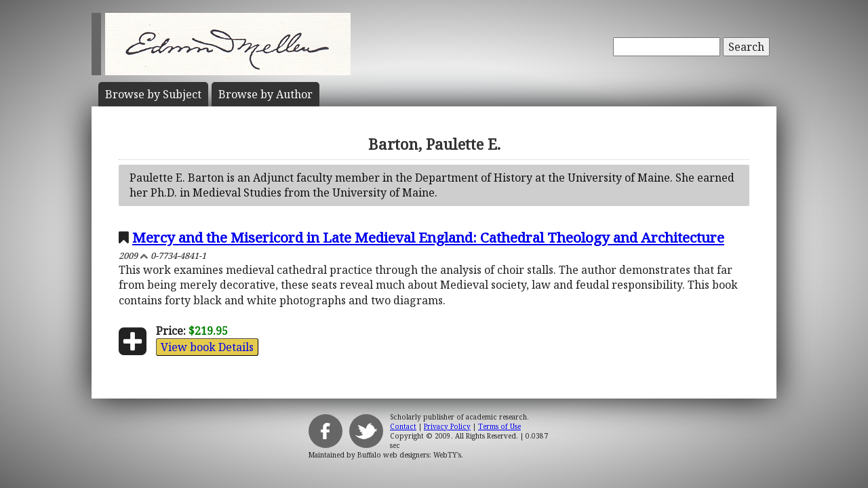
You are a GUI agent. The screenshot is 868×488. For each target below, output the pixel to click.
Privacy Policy (447, 426)
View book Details (207, 347)
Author (265, 94)
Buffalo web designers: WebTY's (409, 455)
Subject (153, 94)
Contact (403, 426)
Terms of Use (499, 426)
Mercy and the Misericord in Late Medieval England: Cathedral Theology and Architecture (428, 237)
